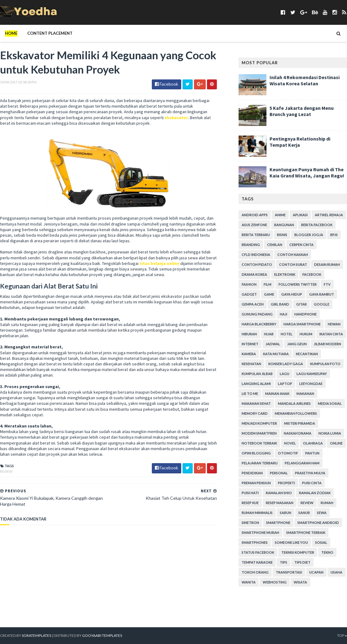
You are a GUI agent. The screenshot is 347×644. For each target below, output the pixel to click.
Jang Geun (297, 344)
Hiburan (249, 334)
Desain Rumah (327, 264)
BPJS (334, 235)
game (269, 294)
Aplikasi (300, 215)
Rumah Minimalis (257, 513)
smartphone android (318, 523)
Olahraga (313, 443)
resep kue (250, 503)
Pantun (312, 453)
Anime (280, 215)
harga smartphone (302, 324)
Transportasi (289, 572)
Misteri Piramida (300, 423)
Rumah (327, 503)
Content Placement (50, 33)
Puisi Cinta (312, 483)
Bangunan (284, 225)
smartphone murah (260, 532)
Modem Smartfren (259, 433)
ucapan (316, 572)
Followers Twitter (298, 284)
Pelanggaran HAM (302, 463)
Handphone (305, 314)
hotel (287, 334)
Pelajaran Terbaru (260, 463)
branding (251, 245)
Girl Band (280, 304)
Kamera (249, 354)
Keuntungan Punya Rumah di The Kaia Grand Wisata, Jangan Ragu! (307, 172)
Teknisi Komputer (298, 552)
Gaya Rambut (322, 294)
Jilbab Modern (327, 344)
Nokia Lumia (330, 433)
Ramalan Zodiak (315, 493)
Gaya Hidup (292, 294)
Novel (290, 443)
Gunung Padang (257, 314)
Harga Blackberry (259, 324)
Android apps (255, 215)
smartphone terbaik (306, 532)
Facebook (312, 274)
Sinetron (250, 523)
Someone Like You (291, 542)
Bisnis (282, 235)
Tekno (327, 552)
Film (268, 284)
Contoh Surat (293, 264)
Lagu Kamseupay (312, 374)
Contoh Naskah (293, 255)
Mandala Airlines (294, 403)
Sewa (322, 513)
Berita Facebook (317, 225)
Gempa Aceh (253, 304)
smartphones (255, 542)
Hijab (269, 334)
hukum (306, 334)
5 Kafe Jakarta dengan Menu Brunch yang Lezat (302, 111)
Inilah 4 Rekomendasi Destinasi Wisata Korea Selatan (305, 80)
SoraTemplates (36, 635)
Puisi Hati (250, 493)
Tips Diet (302, 562)
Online (336, 443)
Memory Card (255, 413)
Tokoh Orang (255, 572)
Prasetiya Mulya (310, 473)
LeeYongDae (311, 384)
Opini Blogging (256, 453)
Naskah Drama (298, 433)
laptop (285, 384)
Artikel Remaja (329, 215)
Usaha (336, 572)
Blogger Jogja (309, 235)
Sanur (304, 513)
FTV (327, 284)
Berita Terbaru (256, 235)
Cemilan (275, 245)
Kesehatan (251, 364)
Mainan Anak (277, 394)
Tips (283, 562)
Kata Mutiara (276, 354)
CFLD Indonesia (256, 255)
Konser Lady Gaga (286, 364)
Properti (286, 483)
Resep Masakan (280, 503)
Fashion (249, 284)
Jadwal (273, 344)
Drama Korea (254, 274)
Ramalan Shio (279, 493)
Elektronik (285, 274)
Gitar (301, 304)
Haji (283, 314)
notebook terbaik (259, 443)
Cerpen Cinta (301, 245)
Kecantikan (307, 354)
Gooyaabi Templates (102, 635)
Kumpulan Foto (325, 364)
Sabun (286, 513)
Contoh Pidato (257, 264)
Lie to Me (250, 394)
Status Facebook (258, 552)
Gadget (249, 294)
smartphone (278, 523)
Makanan (305, 394)
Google (322, 304)
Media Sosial (330, 403)
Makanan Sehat (256, 403)
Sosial (321, 542)
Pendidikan (252, 473)
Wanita (249, 582)
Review (6, 471)
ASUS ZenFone (254, 225)
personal (279, 473)
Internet (250, 344)
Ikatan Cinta (331, 334)
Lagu (285, 374)
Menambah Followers (296, 413)
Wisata (300, 582)
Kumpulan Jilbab (257, 374)
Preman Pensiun (256, 483)
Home (11, 33)
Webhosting (275, 582)
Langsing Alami (256, 384)
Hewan (334, 324)
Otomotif (288, 453)
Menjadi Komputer (259, 423)
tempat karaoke (257, 562)
